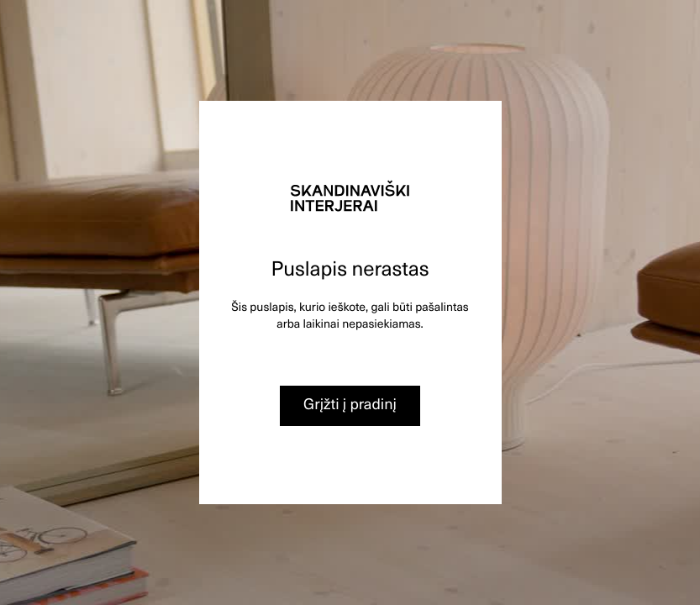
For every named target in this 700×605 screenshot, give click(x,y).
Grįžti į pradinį (350, 404)
